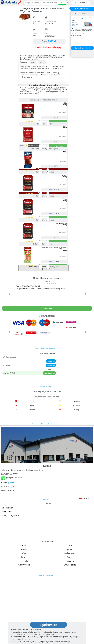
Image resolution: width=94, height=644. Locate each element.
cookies (32, 629)
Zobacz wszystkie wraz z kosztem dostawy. (46, 491)
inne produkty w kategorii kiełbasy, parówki (44, 85)
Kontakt (46, 567)
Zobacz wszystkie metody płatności (46, 416)
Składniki (24, 62)
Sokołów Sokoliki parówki (44, 301)
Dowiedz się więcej (82, 48)
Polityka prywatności (12, 583)
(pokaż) (11, 550)
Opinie (42, 62)
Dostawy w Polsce (46, 453)
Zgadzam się (49, 625)
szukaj (62, 3)
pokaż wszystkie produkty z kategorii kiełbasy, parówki (43, 335)
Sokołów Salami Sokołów (44, 133)
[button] (9, 366)
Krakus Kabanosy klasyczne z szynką (44, 168)
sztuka (28, 164)
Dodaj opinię (47, 376)
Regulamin (7, 579)
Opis (33, 62)
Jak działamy (8, 575)
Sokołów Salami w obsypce (44, 201)
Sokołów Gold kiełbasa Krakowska (44, 100)
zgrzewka (38, 165)
